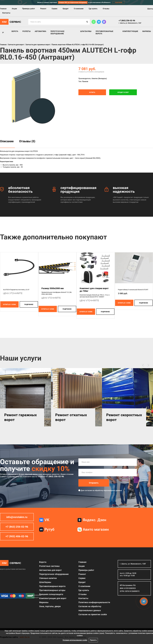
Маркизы (147, 31)
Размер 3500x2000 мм (53, 288)
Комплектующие (130, 31)
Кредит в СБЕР (123, 92)
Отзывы (106, 9)
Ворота (15, 31)
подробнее (29, 304)
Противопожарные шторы (52, 590)
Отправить (94, 483)
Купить (92, 92)
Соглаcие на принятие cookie (93, 614)
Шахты (150, 9)
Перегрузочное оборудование (57, 32)
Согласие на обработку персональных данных (90, 608)
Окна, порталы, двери (50, 606)
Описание (7, 141)
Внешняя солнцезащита (51, 594)
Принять (93, 640)
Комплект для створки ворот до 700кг (94, 290)
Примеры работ (29, 9)
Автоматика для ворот (50, 570)
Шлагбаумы (86, 31)
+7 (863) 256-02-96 (127, 21)
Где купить (93, 9)
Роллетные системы (49, 566)
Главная (3, 9)
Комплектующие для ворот (53, 598)
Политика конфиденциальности (94, 602)
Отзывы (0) (27, 141)
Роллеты (26, 31)
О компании (79, 9)
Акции (14, 9)
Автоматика (40, 31)
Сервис (55, 9)
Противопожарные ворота (104, 32)
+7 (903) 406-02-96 (17, 536)
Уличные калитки (48, 578)
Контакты (6, 13)
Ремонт (43, 9)
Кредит (66, 9)
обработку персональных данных (108, 490)
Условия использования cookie (75, 640)
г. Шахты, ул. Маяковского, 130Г (130, 23)
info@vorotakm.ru (17, 517)
